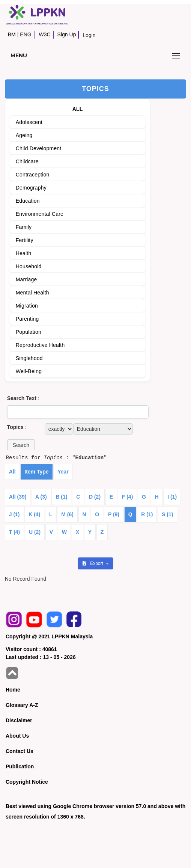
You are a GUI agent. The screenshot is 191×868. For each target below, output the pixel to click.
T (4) (15, 532)
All (12, 472)
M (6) (67, 514)
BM (12, 34)
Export (93, 563)
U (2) (35, 532)
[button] (21, 445)
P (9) (114, 514)
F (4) (128, 497)
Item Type (36, 472)
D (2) (95, 497)
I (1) (172, 497)
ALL (78, 109)
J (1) (14, 514)
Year (63, 472)
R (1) (147, 514)
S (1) (167, 514)
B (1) (61, 497)
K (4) (34, 514)
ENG (26, 34)
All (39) (18, 497)
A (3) (41, 497)
